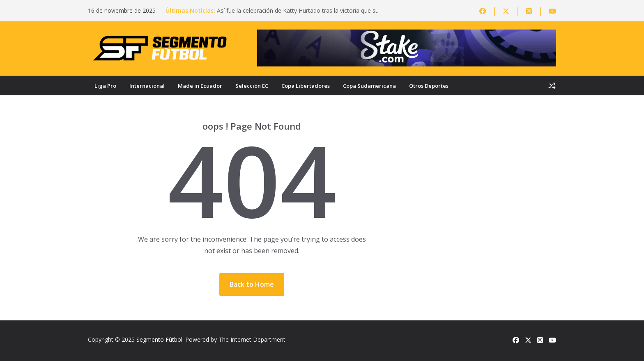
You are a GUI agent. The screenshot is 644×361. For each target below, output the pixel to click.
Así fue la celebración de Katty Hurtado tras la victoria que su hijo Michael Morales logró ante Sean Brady (298, 15)
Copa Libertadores (306, 86)
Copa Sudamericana (369, 86)
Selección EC (252, 86)
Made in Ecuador (200, 86)
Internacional (147, 86)
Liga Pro (105, 86)
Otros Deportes (429, 86)
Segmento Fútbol (159, 339)
